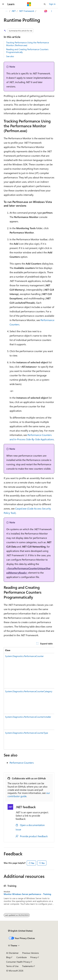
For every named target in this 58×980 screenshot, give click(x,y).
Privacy (34, 957)
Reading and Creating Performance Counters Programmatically (27, 51)
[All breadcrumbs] (6, 11)
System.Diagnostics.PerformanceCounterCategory (29, 691)
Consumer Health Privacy (18, 962)
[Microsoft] (29, 4)
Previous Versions (31, 953)
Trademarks (28, 966)
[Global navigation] (3, 4)
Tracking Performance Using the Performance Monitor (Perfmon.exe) (28, 44)
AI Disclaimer (12, 953)
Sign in (52, 4)
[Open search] (45, 4)
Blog (8, 957)
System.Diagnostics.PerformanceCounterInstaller (28, 717)
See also (10, 56)
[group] (29, 698)
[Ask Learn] (46, 11)
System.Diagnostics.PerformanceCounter (24, 656)
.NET (14, 11)
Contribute (21, 957)
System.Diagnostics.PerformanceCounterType (27, 733)
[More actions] (52, 11)
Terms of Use (12, 966)
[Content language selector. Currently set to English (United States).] (20, 931)
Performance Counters (22, 763)
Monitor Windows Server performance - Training (27, 894)
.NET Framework (27, 11)
